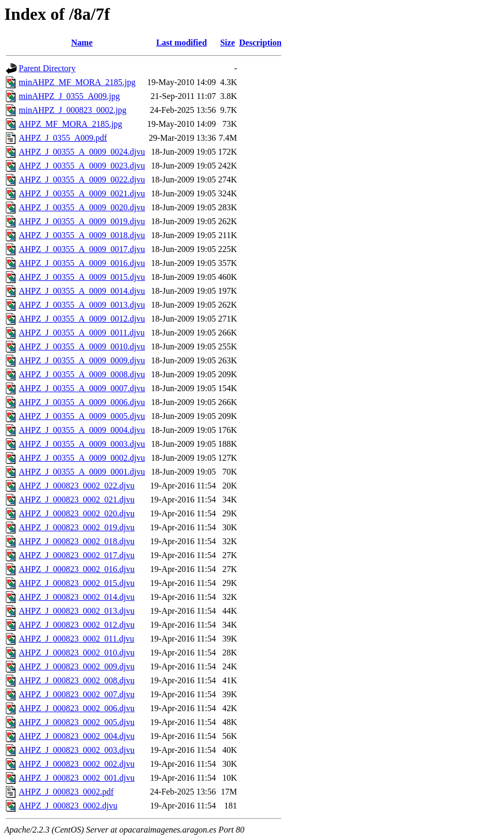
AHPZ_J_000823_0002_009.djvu (77, 666)
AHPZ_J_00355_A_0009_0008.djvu (82, 374)
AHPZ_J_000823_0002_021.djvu (77, 499)
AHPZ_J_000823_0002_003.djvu (77, 750)
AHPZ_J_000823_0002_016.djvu (77, 569)
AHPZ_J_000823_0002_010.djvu (77, 653)
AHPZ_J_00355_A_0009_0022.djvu (82, 180)
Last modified (182, 43)
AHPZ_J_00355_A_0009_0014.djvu (82, 291)
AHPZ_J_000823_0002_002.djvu (77, 764)
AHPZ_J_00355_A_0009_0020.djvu (82, 207)
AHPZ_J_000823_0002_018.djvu (77, 541)
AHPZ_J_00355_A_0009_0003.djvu (82, 444)
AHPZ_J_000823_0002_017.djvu (77, 555)
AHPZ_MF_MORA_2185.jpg (70, 124)
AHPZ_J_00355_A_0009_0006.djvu (82, 402)
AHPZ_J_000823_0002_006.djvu (77, 708)
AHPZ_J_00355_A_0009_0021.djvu (82, 193)
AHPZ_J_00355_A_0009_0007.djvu (82, 388)
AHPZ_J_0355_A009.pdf (63, 138)
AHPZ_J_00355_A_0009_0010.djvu (82, 346)
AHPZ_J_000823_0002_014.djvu (77, 597)
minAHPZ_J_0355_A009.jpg (69, 96)
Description (260, 43)
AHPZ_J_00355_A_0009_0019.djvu (82, 221)
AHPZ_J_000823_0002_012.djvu (77, 625)
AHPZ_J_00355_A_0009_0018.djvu (82, 235)
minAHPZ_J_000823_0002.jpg (72, 110)
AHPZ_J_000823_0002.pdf (66, 792)
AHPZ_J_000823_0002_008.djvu (77, 680)
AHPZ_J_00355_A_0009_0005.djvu (82, 416)
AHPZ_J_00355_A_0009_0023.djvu (82, 166)
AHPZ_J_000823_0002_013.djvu (77, 611)
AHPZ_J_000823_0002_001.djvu (77, 778)
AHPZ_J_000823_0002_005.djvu (77, 722)
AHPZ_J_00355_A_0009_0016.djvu (82, 263)
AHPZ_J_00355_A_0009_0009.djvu (82, 360)
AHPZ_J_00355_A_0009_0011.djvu (82, 333)
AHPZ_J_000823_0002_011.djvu (77, 639)
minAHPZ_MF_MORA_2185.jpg (77, 82)
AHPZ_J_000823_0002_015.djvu (77, 583)
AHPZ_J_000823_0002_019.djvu (77, 527)
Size (227, 43)
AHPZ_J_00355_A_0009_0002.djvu (82, 458)
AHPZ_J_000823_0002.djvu (68, 806)
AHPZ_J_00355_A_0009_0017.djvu (82, 249)
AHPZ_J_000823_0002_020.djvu (77, 513)
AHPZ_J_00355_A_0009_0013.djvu (82, 305)
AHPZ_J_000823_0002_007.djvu (77, 694)
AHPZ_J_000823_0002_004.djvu (77, 736)
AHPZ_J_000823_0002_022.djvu (77, 486)
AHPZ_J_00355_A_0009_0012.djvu (82, 319)
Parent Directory (47, 68)
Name (82, 43)
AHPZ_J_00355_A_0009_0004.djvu (82, 430)
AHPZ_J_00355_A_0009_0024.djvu (82, 152)
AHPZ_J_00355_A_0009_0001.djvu (82, 472)
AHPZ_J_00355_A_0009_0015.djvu (82, 277)
